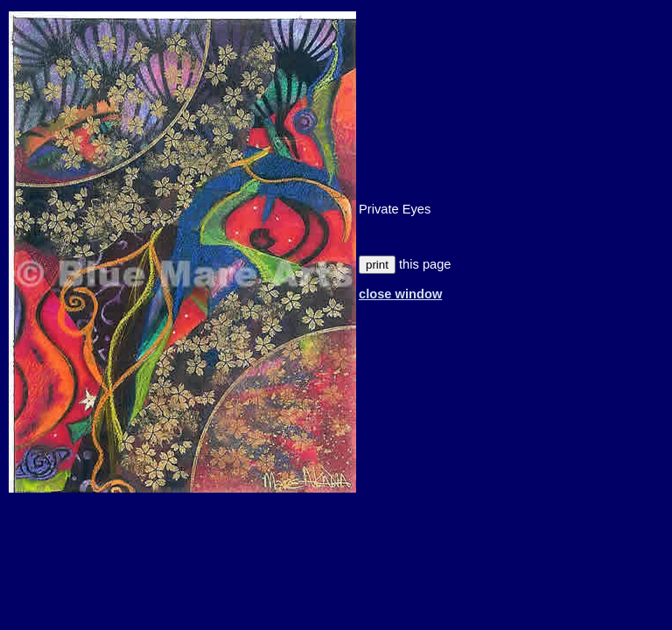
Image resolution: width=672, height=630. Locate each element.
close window (400, 294)
